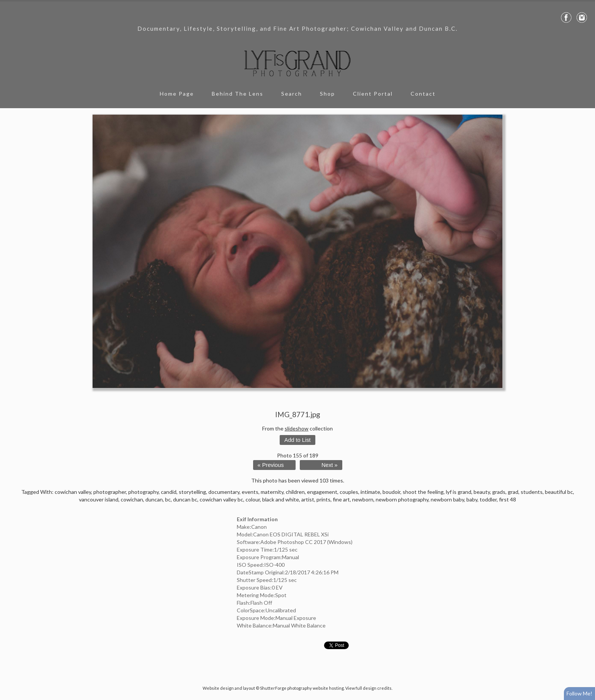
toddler (488, 499)
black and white (281, 499)
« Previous (271, 465)
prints (323, 499)
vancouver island (99, 499)
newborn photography (402, 499)
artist (308, 499)
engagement (322, 492)
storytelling (192, 492)
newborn (363, 499)
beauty (482, 492)
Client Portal (373, 94)
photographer (110, 492)
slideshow (297, 428)
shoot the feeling (423, 492)
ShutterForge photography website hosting (302, 688)
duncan (154, 499)
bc (168, 499)
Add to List (297, 440)
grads (499, 492)
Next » (329, 465)
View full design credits (368, 688)
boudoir (391, 492)
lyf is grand (459, 492)
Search (292, 94)
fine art (341, 499)
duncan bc (185, 499)
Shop (327, 94)
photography (143, 492)
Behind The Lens (238, 94)
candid (169, 492)
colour (253, 499)
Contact (423, 94)
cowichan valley (73, 492)
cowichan (132, 499)
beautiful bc (559, 492)
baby (472, 499)
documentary (224, 492)
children (295, 492)
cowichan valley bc (221, 499)
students (532, 492)
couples (349, 492)
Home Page (177, 94)
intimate (370, 492)
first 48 (508, 499)
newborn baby (447, 499)
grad (513, 492)
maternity (272, 492)
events (250, 492)
